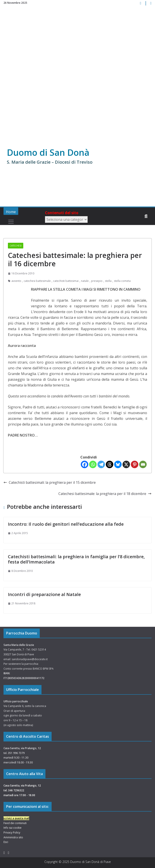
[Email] (143, 464)
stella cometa (122, 281)
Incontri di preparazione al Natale (44, 594)
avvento (16, 281)
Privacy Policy (12, 833)
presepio (97, 281)
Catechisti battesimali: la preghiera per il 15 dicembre (50, 482)
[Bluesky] (118, 464)
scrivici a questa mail (16, 818)
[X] (126, 464)
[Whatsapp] (93, 464)
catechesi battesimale (37, 281)
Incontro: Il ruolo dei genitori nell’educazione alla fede (66, 524)
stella (108, 281)
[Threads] (110, 464)
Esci (6, 842)
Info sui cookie (13, 828)
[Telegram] (101, 464)
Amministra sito (13, 837)
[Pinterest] (135, 464)
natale (85, 281)
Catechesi (16, 246)
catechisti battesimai (66, 281)
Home (11, 212)
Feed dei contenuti (15, 823)
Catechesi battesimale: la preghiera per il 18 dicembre (105, 494)
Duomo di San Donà (49, 152)
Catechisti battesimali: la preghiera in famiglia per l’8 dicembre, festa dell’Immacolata (76, 559)
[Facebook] (85, 464)
